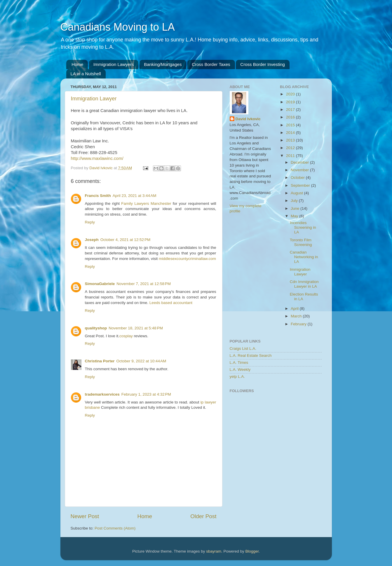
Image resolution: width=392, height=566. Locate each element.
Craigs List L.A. (243, 348)
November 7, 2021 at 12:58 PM (144, 284)
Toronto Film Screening (301, 242)
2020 (291, 94)
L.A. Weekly (240, 370)
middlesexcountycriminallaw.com (187, 259)
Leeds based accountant (171, 303)
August (297, 193)
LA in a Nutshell (86, 74)
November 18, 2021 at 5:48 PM (136, 328)
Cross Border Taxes (211, 64)
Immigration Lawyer (94, 99)
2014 (291, 133)
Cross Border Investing (263, 64)
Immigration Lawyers (114, 64)
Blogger (252, 551)
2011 (291, 156)
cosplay (126, 336)
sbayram (214, 551)
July (295, 201)
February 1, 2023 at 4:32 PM (146, 394)
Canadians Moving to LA (118, 27)
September (301, 185)
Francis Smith (98, 196)
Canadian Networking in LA (304, 257)
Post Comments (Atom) (115, 528)
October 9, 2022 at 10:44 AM (141, 361)
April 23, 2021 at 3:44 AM (135, 196)
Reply (90, 222)
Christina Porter (100, 361)
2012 (291, 148)
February (299, 324)
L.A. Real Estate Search (251, 356)
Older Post (203, 516)
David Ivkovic (248, 119)
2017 (291, 110)
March (297, 316)
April (295, 309)
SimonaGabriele (100, 284)
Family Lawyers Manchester (146, 203)
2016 (291, 117)
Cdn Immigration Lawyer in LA (304, 284)
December (300, 162)
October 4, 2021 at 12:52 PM (125, 240)
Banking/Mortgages (163, 64)
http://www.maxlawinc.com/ (97, 158)
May (295, 216)
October (298, 178)
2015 (291, 125)
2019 (291, 102)
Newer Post (85, 516)
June (296, 208)
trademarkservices (102, 394)
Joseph (92, 240)
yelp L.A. (237, 377)
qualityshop (96, 328)
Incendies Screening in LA (303, 227)
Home (77, 64)
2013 (291, 140)
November (300, 170)
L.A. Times (239, 363)
